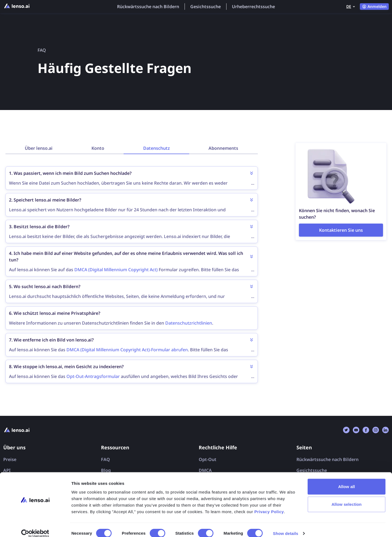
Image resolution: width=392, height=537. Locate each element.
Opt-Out (208, 459)
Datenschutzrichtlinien (189, 323)
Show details (286, 526)
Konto (98, 148)
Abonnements (223, 148)
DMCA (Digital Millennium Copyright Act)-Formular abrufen (127, 350)
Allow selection (347, 497)
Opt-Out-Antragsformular (93, 376)
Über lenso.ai (39, 148)
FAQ (105, 459)
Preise (10, 459)
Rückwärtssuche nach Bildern (148, 7)
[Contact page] (341, 230)
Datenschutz (157, 148)
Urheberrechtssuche (253, 7)
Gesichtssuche (206, 7)
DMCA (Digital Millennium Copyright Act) (116, 270)
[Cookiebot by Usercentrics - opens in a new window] (35, 526)
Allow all (347, 479)
